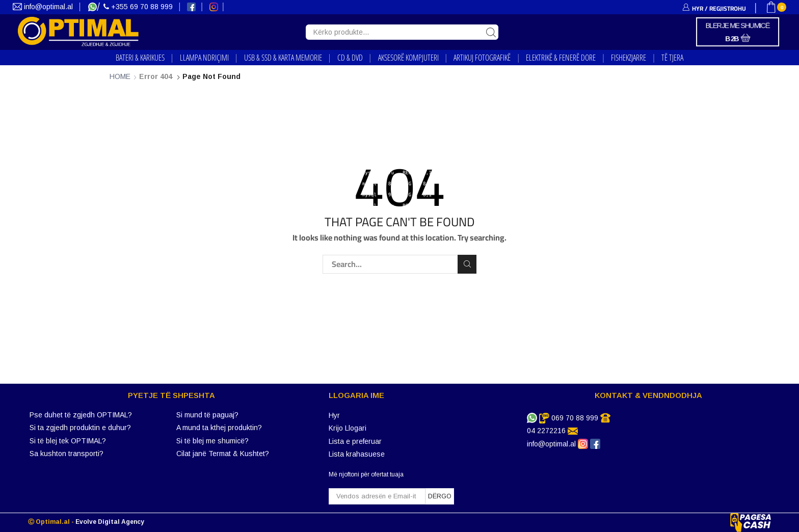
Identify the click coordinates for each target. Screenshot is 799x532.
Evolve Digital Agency (110, 522)
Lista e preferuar (355, 441)
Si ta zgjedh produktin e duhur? (80, 428)
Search (467, 264)
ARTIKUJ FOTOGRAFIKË (482, 58)
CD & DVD (350, 58)
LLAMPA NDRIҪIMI (204, 58)
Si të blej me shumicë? (212, 441)
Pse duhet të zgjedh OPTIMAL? (81, 415)
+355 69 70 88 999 (139, 7)
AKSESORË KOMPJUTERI (408, 58)
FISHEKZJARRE (629, 58)
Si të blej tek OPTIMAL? (68, 441)
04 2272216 (546, 431)
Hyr (334, 415)
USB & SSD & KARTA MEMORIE (283, 58)
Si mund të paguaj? (207, 415)
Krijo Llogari (348, 428)
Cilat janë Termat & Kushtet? (223, 454)
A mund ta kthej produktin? (219, 428)
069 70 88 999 (575, 418)
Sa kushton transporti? (66, 454)
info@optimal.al (44, 7)
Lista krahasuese (357, 454)
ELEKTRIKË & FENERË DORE (561, 58)
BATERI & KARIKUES (140, 58)
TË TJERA (672, 58)
